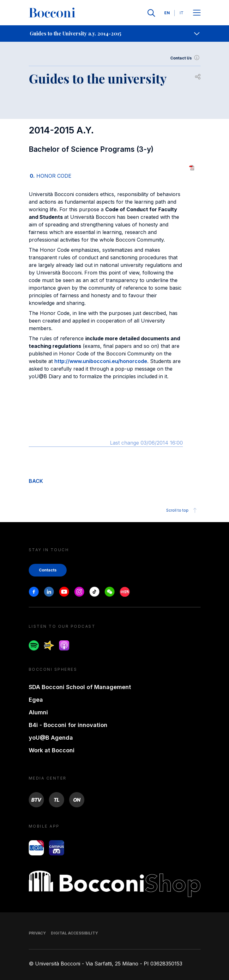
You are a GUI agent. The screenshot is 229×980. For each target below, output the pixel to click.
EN (167, 13)
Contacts (48, 570)
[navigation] (114, 34)
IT (182, 13)
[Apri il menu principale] (197, 13)
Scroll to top (182, 510)
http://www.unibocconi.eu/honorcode (101, 361)
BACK (36, 481)
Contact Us (185, 58)
